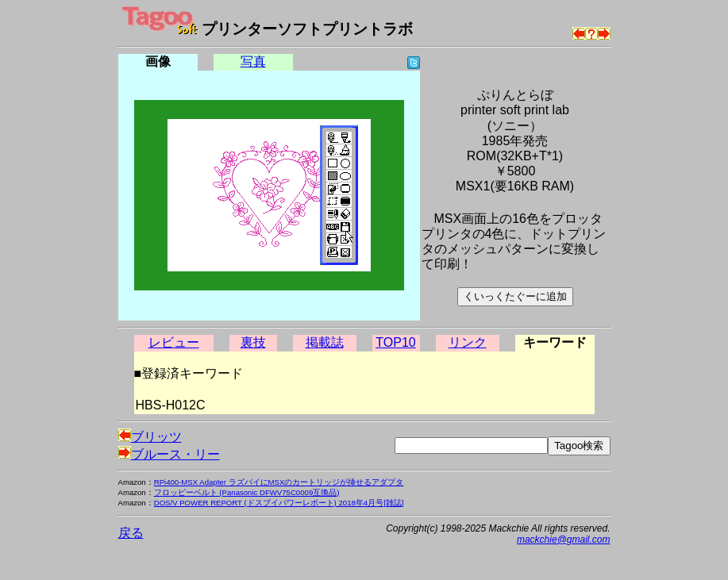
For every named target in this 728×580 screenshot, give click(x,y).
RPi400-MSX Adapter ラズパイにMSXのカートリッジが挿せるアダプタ (279, 482)
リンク (468, 342)
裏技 (253, 342)
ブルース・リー (169, 454)
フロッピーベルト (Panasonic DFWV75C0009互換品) (247, 492)
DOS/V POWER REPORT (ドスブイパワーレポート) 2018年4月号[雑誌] (279, 503)
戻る (131, 533)
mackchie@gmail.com (564, 540)
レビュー (174, 342)
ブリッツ (150, 437)
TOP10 (395, 342)
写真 (253, 61)
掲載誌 (325, 342)
